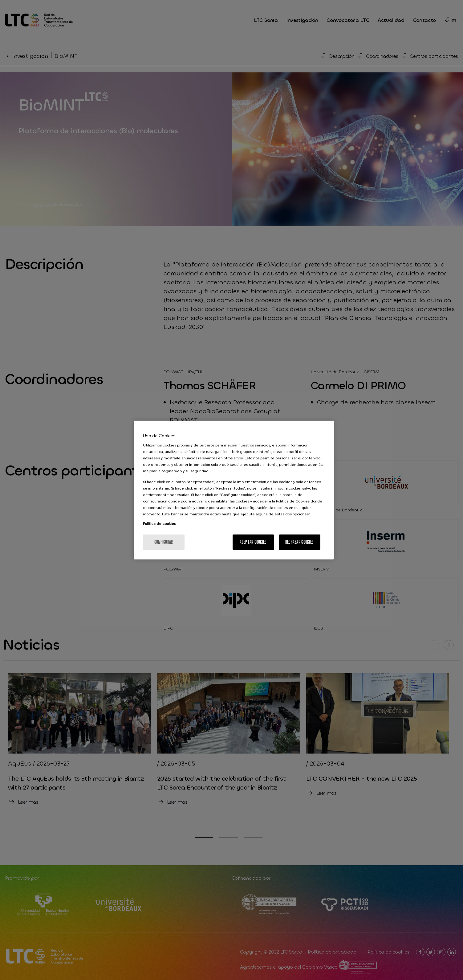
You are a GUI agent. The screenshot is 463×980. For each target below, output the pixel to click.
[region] (234, 490)
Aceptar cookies (253, 542)
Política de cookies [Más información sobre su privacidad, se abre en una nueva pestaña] (159, 524)
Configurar (164, 542)
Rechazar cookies (299, 542)
